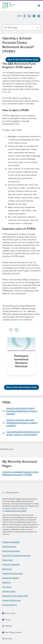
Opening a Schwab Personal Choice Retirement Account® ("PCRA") (20, 473)
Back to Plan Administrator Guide (23, 60)
